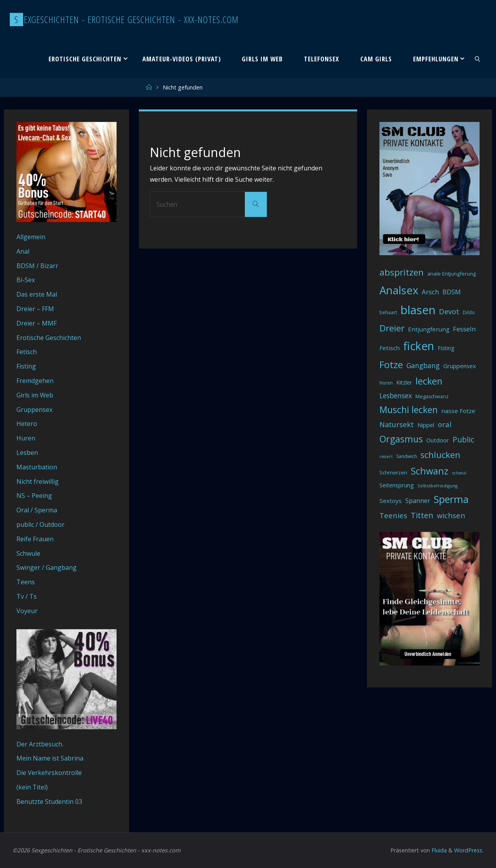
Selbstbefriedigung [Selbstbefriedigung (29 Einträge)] (438, 486)
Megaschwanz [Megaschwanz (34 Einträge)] (432, 396)
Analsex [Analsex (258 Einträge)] (399, 290)
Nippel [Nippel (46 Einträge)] (426, 425)
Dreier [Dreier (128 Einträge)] (392, 328)
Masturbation (37, 467)
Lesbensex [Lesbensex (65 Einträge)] (396, 396)
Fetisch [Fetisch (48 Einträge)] (390, 348)
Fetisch (27, 352)
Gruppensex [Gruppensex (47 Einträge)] (460, 366)
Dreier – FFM (35, 309)
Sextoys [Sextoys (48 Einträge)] (391, 501)
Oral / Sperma (37, 510)
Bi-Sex (26, 280)
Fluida (438, 850)
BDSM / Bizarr (37, 266)
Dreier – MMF (37, 323)
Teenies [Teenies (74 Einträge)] (393, 515)
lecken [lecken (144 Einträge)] (429, 381)
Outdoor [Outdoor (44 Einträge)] (438, 440)
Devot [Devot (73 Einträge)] (449, 311)
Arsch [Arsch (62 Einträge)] (430, 292)
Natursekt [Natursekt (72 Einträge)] (397, 424)
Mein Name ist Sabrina (50, 758)
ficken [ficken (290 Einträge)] (419, 346)
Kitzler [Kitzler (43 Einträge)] (404, 382)
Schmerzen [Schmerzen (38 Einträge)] (393, 472)
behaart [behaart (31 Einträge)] (388, 312)
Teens (26, 582)
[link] (477, 59)
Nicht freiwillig (38, 481)
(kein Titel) (32, 787)
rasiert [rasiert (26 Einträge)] (386, 456)
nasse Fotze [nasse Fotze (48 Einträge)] (458, 411)
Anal (23, 251)
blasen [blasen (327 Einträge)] (418, 310)
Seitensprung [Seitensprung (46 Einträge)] (397, 485)
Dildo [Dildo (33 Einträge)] (469, 312)
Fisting (26, 366)
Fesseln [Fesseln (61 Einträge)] (464, 329)
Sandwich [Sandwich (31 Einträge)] (407, 456)
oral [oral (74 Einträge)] (445, 424)
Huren (26, 438)
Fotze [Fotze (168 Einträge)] (391, 364)
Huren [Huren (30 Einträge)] (386, 383)
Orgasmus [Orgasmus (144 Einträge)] (401, 439)
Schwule (28, 553)
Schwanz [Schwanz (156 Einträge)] (430, 471)
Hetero (27, 424)
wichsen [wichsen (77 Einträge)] (451, 515)
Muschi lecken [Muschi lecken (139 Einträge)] (409, 410)
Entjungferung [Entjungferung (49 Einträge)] (429, 329)
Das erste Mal (37, 294)
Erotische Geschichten (49, 338)
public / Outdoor (40, 524)
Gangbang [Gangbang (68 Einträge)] (423, 365)
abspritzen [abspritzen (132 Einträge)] (402, 272)
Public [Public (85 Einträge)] (463, 439)
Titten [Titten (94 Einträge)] (422, 515)
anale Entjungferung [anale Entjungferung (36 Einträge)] (451, 274)
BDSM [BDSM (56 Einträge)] (452, 292)
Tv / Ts (27, 596)
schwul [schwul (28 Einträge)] (459, 473)
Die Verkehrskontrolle (49, 773)
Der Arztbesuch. (40, 744)
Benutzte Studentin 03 (49, 802)
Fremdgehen (35, 381)
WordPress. (469, 850)
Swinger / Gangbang (47, 567)
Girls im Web (35, 395)
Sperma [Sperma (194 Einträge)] (451, 499)
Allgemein (31, 237)
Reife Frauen (35, 539)
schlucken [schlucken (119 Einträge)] (440, 455)
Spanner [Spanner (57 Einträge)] (418, 501)
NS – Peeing (34, 496)
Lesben (27, 453)
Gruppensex (34, 410)
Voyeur (27, 611)
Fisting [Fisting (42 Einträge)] (446, 348)
